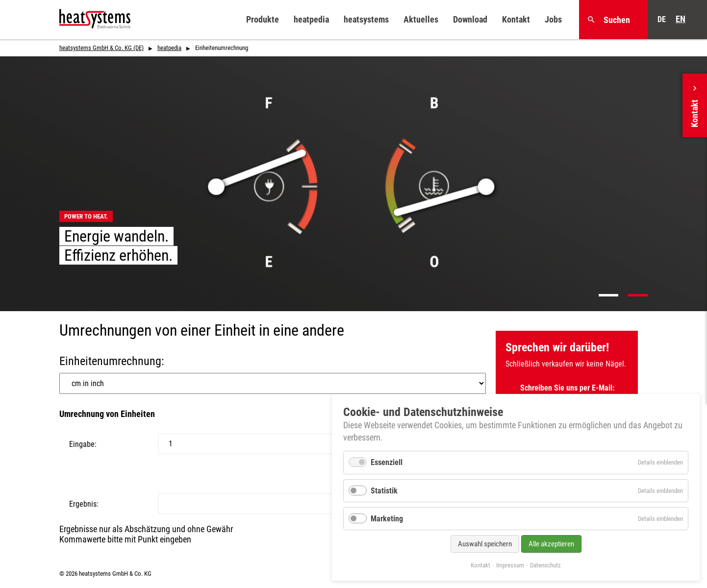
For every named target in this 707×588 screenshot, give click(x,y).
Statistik (384, 491)
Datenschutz (545, 565)
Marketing (387, 519)
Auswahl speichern (485, 544)
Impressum (510, 565)
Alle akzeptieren (551, 544)
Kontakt (480, 565)
